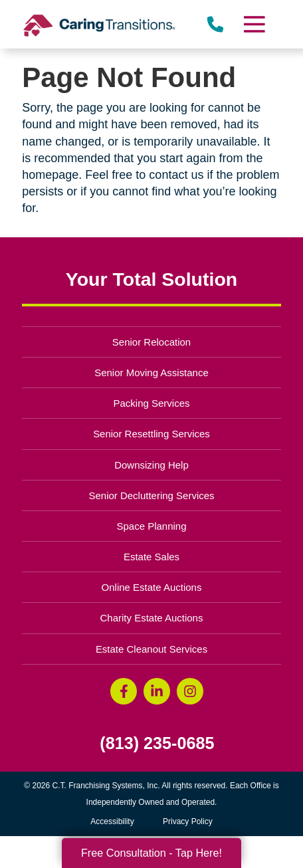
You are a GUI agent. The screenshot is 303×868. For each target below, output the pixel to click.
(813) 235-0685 (157, 743)
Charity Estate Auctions (152, 618)
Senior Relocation (151, 342)
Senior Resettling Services (151, 434)
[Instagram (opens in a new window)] (190, 691)
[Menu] (253, 24)
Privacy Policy (188, 821)
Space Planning (152, 526)
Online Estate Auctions (152, 587)
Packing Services (152, 403)
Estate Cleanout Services (151, 649)
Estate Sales (151, 557)
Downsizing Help (151, 465)
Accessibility (112, 821)
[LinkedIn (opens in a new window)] (157, 691)
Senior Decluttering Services (151, 495)
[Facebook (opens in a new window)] (124, 691)
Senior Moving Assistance (151, 373)
